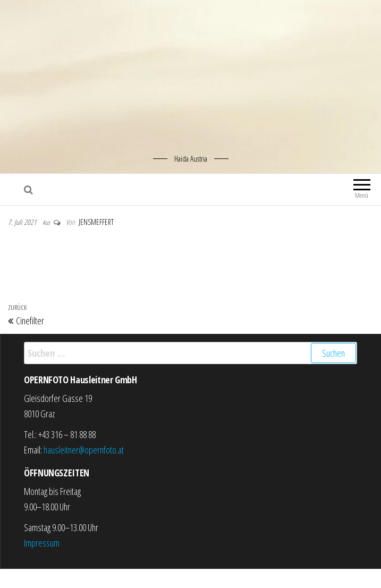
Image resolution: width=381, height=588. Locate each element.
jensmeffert (96, 222)
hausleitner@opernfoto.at (84, 450)
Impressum (42, 543)
